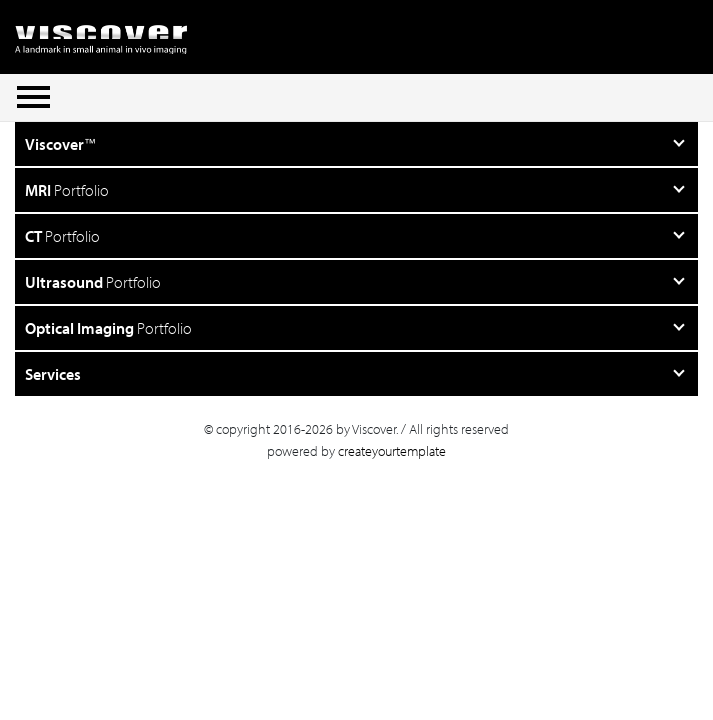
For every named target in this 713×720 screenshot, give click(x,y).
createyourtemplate (392, 450)
